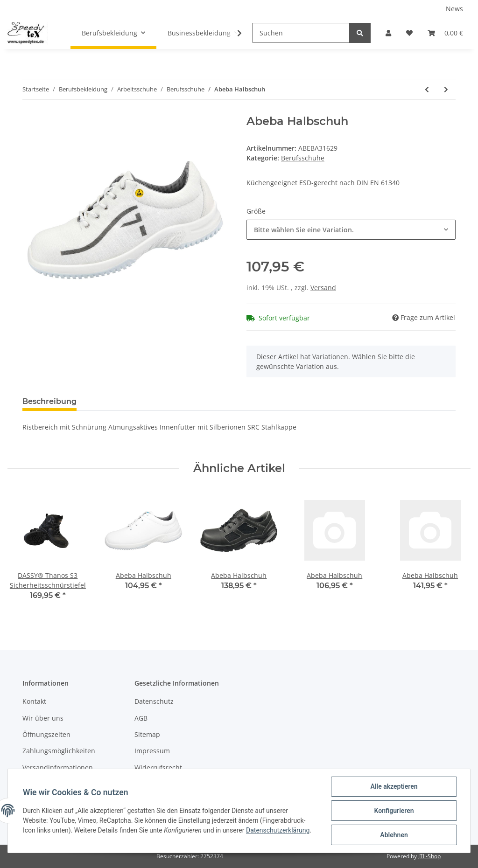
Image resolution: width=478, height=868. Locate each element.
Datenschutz (154, 701)
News (454, 9)
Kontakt (34, 701)
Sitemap (147, 734)
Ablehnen (394, 835)
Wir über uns (43, 718)
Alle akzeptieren (394, 786)
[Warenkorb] (445, 33)
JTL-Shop (429, 856)
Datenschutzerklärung (278, 830)
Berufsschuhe (303, 158)
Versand (323, 288)
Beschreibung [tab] (49, 401)
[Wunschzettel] (409, 33)
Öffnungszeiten (46, 734)
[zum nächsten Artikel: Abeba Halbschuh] (446, 89)
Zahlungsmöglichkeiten (59, 751)
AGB (141, 718)
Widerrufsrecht (158, 767)
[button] (388, 33)
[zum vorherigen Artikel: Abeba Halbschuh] (427, 89)
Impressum (152, 751)
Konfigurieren (394, 811)
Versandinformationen (58, 767)
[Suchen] (301, 33)
